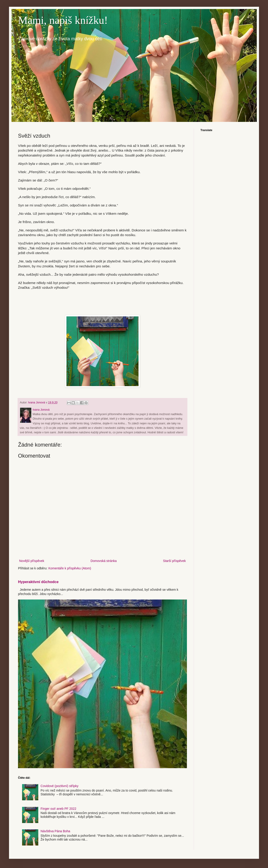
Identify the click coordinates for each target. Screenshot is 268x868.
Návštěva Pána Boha (55, 831)
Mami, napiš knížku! (63, 20)
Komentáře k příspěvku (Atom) (70, 568)
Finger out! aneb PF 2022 (58, 809)
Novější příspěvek (32, 561)
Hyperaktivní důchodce (38, 582)
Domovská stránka (104, 561)
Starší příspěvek (174, 561)
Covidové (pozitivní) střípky (59, 786)
